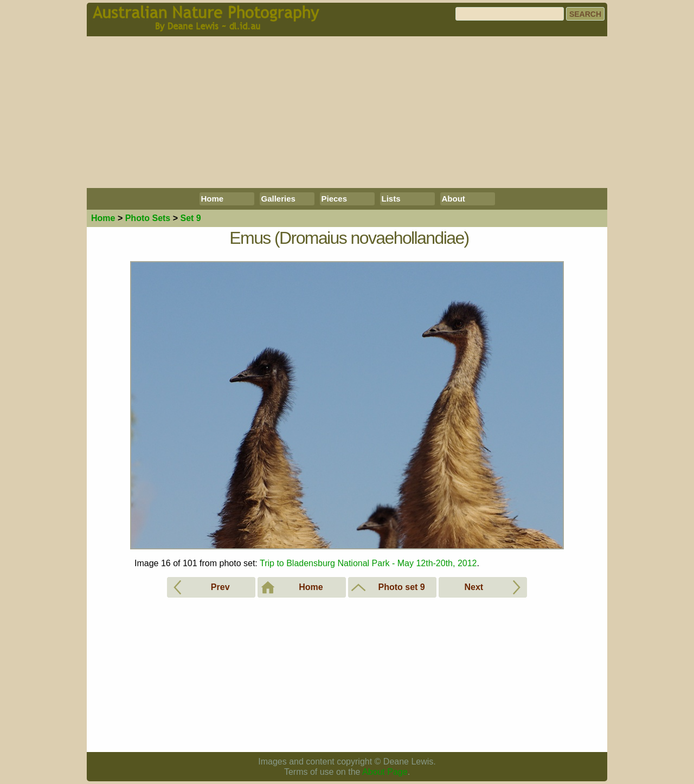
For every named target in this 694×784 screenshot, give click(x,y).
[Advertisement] (347, 112)
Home (213, 199)
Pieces (335, 199)
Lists (391, 199)
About (454, 199)
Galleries (278, 199)
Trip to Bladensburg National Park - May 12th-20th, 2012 (368, 563)
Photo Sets (148, 218)
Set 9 (190, 218)
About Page (385, 772)
